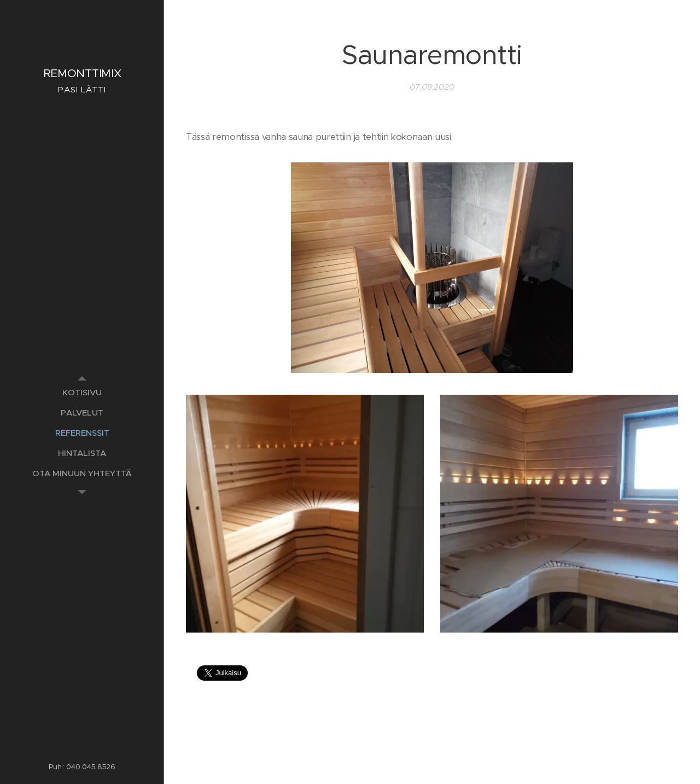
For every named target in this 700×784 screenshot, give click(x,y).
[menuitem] (82, 392)
